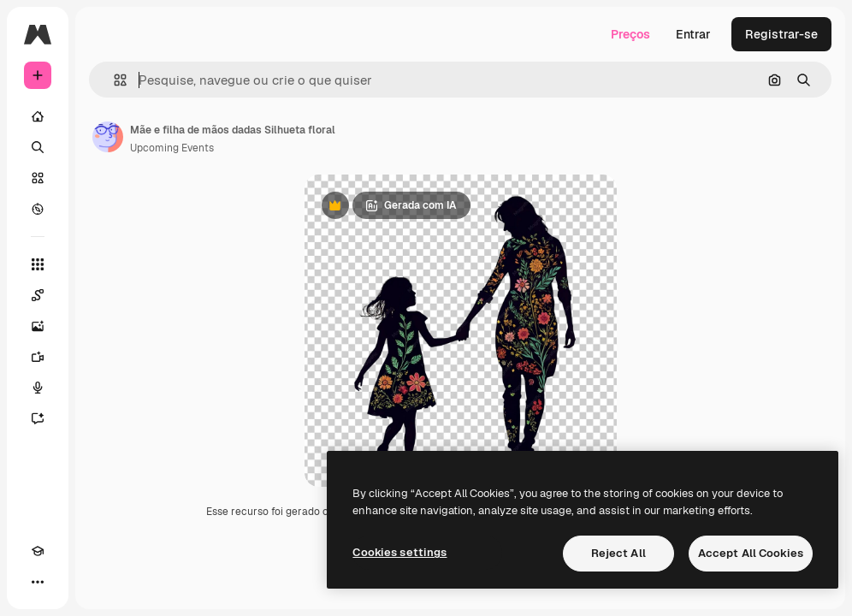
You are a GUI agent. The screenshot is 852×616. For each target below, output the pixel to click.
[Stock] (38, 178)
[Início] (38, 116)
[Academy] (38, 551)
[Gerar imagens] (38, 326)
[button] (113, 80)
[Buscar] (38, 147)
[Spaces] (38, 295)
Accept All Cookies (751, 553)
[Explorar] (38, 209)
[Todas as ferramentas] (38, 264)
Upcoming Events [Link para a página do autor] (172, 148)
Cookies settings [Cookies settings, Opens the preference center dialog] (399, 552)
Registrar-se (781, 34)
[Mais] (38, 582)
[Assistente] (38, 418)
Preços (630, 34)
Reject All (618, 553)
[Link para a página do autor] (108, 137)
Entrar (693, 34)
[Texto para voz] (38, 388)
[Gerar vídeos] (38, 357)
